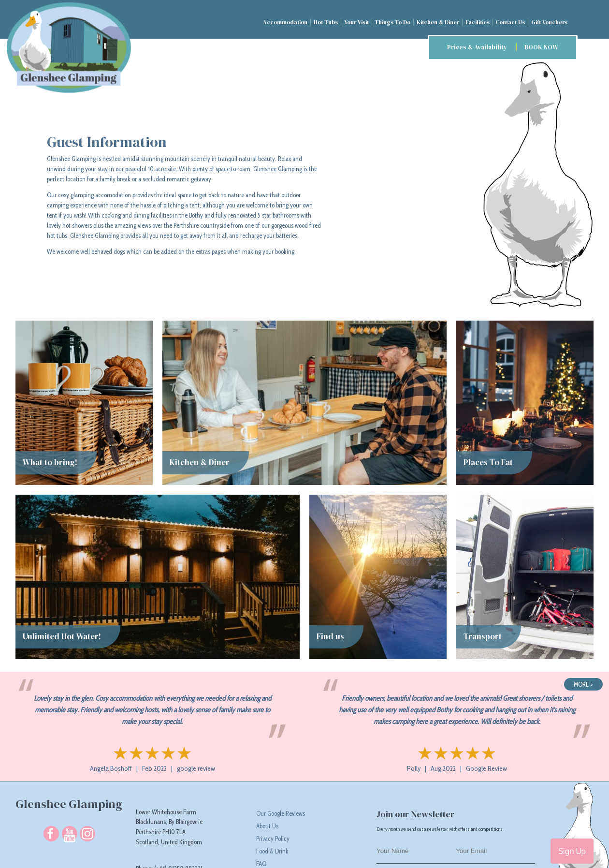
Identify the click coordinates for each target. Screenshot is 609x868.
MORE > (583, 684)
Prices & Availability (503, 47)
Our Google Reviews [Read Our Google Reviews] (281, 813)
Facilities (478, 22)
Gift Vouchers (549, 22)
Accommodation (285, 22)
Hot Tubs (326, 22)
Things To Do (392, 22)
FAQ (261, 864)
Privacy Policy (273, 839)
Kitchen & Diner (438, 22)
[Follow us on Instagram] (87, 834)
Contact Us (510, 22)
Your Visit (356, 22)
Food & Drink (272, 851)
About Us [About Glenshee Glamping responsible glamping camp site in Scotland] (267, 826)
